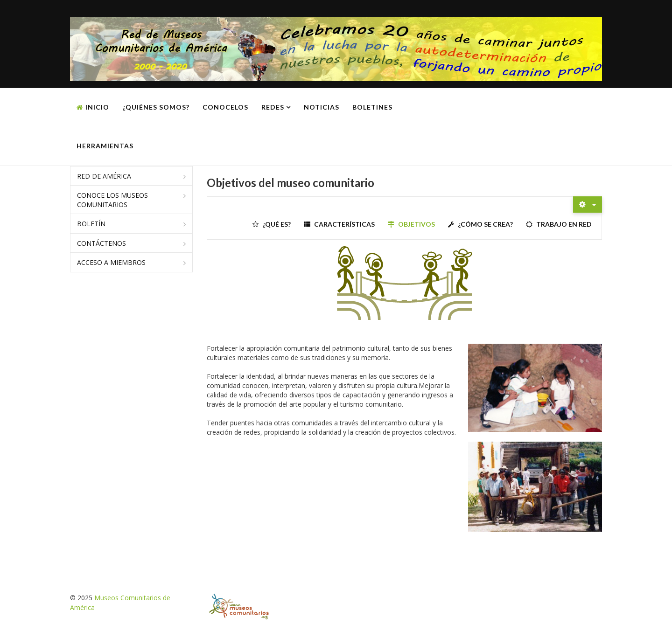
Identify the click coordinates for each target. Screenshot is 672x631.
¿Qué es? (276, 224)
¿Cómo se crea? (485, 224)
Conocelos (225, 107)
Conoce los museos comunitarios (112, 200)
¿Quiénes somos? (156, 107)
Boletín (91, 224)
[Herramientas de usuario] (588, 205)
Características (344, 224)
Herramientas (105, 146)
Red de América (104, 176)
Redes (273, 107)
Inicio (97, 107)
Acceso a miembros (111, 262)
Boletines (372, 107)
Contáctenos (101, 243)
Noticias (322, 107)
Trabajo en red (564, 224)
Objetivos (416, 224)
